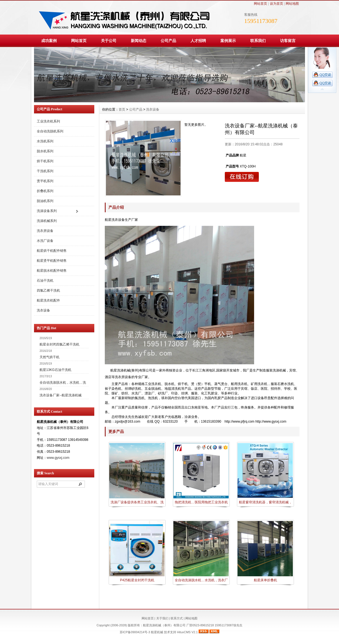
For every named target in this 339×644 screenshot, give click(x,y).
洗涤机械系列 (47, 221)
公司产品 (168, 41)
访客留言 (288, 41)
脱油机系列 (45, 201)
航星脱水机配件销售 (52, 271)
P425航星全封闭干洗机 (137, 580)
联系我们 (258, 41)
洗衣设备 (43, 310)
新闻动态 (139, 41)
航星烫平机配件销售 (52, 261)
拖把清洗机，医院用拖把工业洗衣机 (201, 502)
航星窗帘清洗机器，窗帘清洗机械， (265, 502)
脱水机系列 (45, 151)
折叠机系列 (45, 191)
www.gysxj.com (58, 458)
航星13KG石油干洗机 (55, 370)
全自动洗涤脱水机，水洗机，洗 (63, 383)
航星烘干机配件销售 (52, 251)
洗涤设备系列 (47, 211)
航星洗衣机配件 (48, 300)
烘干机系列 (45, 161)
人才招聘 (198, 41)
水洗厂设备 (45, 241)
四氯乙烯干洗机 (48, 290)
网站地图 (292, 4)
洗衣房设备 (45, 231)
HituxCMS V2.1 (187, 632)
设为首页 (277, 4)
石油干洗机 (45, 281)
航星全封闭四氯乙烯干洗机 (59, 344)
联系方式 (177, 618)
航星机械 (157, 632)
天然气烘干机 (49, 357)
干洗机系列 (45, 171)
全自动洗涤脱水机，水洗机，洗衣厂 (201, 580)
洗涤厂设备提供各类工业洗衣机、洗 (137, 502)
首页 (122, 109)
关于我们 (162, 618)
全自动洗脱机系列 (50, 131)
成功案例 (49, 41)
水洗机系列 (45, 141)
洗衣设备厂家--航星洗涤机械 (61, 395)
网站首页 (260, 4)
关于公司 (109, 41)
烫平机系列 (45, 181)
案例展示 (228, 41)
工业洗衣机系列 (48, 121)
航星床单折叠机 (265, 580)
